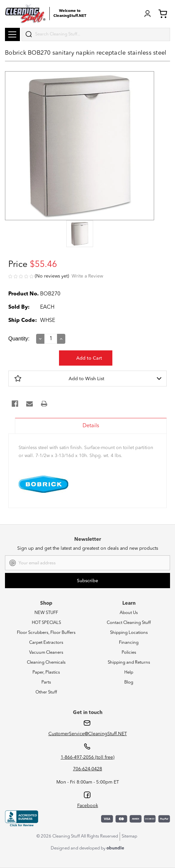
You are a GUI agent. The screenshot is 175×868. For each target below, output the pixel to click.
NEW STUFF (46, 613)
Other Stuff (46, 692)
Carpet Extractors (46, 643)
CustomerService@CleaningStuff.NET (88, 734)
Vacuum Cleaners (46, 653)
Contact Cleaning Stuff (129, 623)
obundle (115, 848)
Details (91, 426)
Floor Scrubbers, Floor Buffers (46, 633)
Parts (46, 682)
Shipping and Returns (129, 663)
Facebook (88, 806)
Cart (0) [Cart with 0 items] (163, 14)
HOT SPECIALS (46, 623)
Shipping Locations (129, 633)
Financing (129, 643)
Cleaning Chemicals (46, 663)
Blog (129, 682)
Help (129, 672)
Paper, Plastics (46, 672)
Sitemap (129, 836)
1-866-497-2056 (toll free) (87, 757)
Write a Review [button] (87, 276)
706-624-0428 (87, 769)
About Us (129, 613)
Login (147, 14)
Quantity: (19, 339)
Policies (129, 653)
